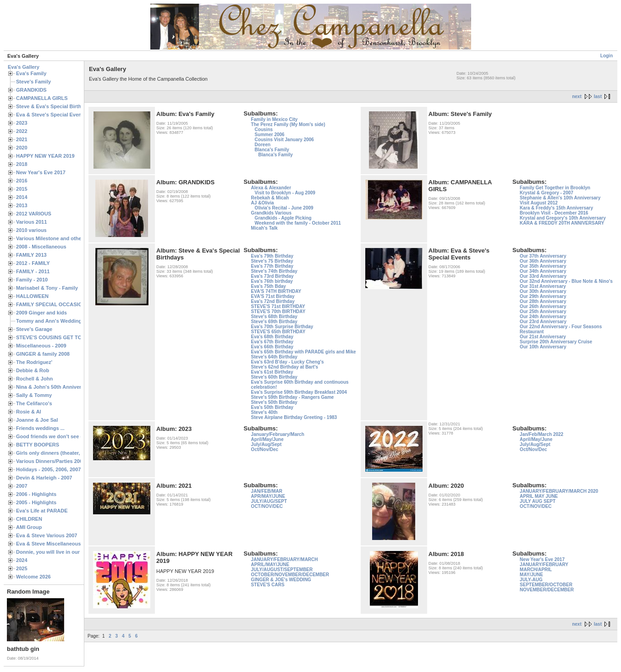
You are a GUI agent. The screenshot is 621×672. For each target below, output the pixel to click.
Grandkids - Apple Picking (283, 218)
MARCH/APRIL (536, 570)
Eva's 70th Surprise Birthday (282, 327)
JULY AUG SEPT (538, 501)
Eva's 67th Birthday (272, 342)
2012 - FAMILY (33, 263)
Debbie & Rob (33, 370)
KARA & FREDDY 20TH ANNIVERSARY (562, 223)
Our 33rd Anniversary (543, 276)
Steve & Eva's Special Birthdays (54, 106)
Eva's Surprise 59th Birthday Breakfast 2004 (299, 392)
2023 (22, 123)
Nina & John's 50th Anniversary (54, 387)
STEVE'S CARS (268, 585)
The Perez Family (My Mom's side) (288, 124)
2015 (22, 189)
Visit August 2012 (539, 203)
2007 (22, 486)
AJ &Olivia (263, 203)
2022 (22, 131)
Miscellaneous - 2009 (41, 346)
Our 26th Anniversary (543, 306)
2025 (22, 568)
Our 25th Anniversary (543, 311)
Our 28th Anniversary (543, 301)
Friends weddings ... (40, 428)
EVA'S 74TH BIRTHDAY (276, 291)
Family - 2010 (32, 280)
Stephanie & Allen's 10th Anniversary (560, 198)
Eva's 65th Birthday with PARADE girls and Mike (304, 352)
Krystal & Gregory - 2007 (547, 193)
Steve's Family (33, 82)
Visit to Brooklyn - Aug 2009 (285, 193)
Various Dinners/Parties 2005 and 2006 (62, 461)
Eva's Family (31, 73)
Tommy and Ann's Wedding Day (54, 321)
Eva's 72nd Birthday (273, 301)
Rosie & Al (29, 412)
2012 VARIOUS (34, 214)
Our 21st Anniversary (543, 337)
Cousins (264, 129)
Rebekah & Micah (270, 198)
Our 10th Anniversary (543, 347)
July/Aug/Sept (267, 444)
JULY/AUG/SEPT (269, 501)
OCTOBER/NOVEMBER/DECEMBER (290, 575)
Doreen (263, 145)
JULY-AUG (531, 580)
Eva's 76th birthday (272, 281)
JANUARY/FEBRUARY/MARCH (285, 559)
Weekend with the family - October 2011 (298, 223)
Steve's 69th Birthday (274, 322)
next (577, 96)
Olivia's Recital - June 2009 (284, 208)
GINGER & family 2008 (43, 354)
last (598, 96)
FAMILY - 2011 (33, 271)
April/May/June (267, 439)
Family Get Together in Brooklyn (555, 188)
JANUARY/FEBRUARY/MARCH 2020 (559, 491)
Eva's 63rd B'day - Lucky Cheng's (288, 362)
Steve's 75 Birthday (272, 261)
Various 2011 (31, 222)
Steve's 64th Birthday (274, 357)
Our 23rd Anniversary (543, 322)
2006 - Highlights (36, 494)
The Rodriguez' (34, 362)
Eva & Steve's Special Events (51, 115)
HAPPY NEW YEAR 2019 (45, 156)
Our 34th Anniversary (543, 271)
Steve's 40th (264, 412)
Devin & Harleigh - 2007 (44, 478)
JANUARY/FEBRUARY (544, 565)
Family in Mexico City (275, 119)
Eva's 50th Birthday (272, 407)
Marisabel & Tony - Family (47, 288)
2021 (22, 139)
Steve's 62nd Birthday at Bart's (285, 367)
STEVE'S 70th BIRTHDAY (278, 311)
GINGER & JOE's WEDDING (281, 580)
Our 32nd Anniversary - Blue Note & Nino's (566, 281)
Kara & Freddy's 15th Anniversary (556, 208)
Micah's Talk (264, 228)
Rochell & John (34, 379)
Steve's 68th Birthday (274, 317)
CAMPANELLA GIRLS (42, 98)
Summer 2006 (270, 135)
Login (607, 56)
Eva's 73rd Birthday (272, 276)
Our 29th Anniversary (543, 296)
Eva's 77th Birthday (272, 266)
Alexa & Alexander (271, 188)
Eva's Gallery (24, 67)
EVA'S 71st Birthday (273, 296)
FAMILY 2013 (31, 255)
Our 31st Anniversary (543, 286)
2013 (22, 205)
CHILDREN (29, 519)
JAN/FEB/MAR (267, 491)
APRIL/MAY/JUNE (270, 565)
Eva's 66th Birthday (272, 347)
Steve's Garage (34, 329)
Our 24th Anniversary (543, 317)
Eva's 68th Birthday (272, 337)
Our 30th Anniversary (543, 291)
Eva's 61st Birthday (272, 372)
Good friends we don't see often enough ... (67, 436)
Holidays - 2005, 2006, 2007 (48, 469)
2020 (22, 148)
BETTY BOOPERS (38, 445)
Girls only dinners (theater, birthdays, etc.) (67, 453)
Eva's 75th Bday (269, 286)
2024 (22, 560)
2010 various (31, 230)
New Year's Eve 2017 (41, 172)
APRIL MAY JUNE (539, 496)
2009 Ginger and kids (41, 313)
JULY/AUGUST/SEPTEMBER (282, 570)
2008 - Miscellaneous (41, 247)
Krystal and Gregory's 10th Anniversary (563, 218)
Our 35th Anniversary (543, 266)
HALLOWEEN (32, 296)
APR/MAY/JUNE (268, 496)
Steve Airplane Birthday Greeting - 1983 (294, 417)
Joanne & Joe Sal (37, 420)
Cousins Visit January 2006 (284, 140)
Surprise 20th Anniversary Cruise (556, 342)
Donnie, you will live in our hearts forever (65, 552)
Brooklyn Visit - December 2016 (554, 213)
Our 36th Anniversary (543, 261)
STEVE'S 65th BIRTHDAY (278, 332)
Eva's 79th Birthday (272, 256)
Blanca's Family (272, 150)
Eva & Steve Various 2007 (47, 535)
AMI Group (29, 527)
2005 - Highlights (36, 502)
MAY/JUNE (531, 575)
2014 (22, 197)
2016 (22, 181)
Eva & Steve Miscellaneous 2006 (55, 544)
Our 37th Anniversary (543, 256)
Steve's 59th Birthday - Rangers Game (293, 397)
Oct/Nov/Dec (265, 449)
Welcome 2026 (33, 577)
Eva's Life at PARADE (42, 511)
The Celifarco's (34, 403)
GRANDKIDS (31, 90)
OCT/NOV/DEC (267, 506)
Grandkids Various (271, 213)
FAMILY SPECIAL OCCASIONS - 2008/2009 (67, 304)
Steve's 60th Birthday (274, 377)
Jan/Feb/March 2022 (541, 434)
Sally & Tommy (34, 395)
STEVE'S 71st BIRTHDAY (278, 306)
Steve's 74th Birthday (274, 271)
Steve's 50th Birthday (274, 402)
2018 (22, 164)
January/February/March (278, 434)
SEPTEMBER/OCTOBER (546, 585)
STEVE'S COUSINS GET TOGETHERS (61, 337)
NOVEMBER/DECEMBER (547, 590)
